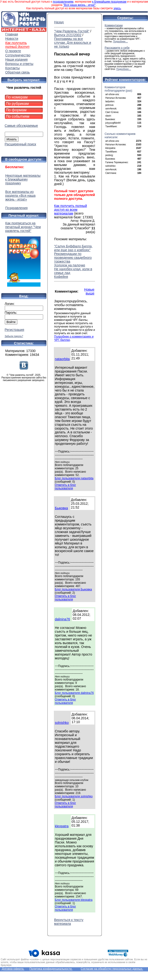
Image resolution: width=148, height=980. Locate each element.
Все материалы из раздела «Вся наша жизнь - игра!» (20, 196)
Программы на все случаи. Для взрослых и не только (73, 43)
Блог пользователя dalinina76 (74, 693)
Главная (12, 34)
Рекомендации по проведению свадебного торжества (73, 258)
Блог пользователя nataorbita (74, 478)
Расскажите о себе (117, 48)
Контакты (12, 68)
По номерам (17, 97)
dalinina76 (62, 619)
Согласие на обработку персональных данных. (112, 969)
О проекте (13, 51)
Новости (12, 39)
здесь (117, 8)
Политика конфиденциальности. (51, 969)
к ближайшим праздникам (109, 2)
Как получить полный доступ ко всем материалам (71, 210)
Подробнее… (121, 42)
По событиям (18, 116)
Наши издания (16, 59)
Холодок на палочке (70, 265)
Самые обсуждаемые (21, 126)
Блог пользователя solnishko (74, 796)
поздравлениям (63, 2)
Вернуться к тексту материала (69, 922)
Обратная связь (18, 72)
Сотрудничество (18, 55)
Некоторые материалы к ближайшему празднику (23, 179)
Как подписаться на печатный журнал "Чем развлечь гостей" (24, 254)
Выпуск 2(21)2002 (68, 35)
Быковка (61, 508)
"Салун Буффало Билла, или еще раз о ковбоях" (73, 248)
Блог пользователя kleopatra (74, 900)
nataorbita (62, 359)
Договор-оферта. (13, 969)
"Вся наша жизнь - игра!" (79, 5)
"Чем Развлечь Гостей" (72, 31)
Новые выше (89, 291)
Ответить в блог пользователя (65, 487)
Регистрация (15, 330)
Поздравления (16, 208)
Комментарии (114, 25)
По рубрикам (17, 104)
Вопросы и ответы (19, 64)
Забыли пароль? (14, 336)
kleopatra (62, 826)
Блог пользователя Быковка (73, 589)
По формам (16, 110)
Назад (59, 22)
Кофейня (61, 277)
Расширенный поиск (20, 144)
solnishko (62, 723)
